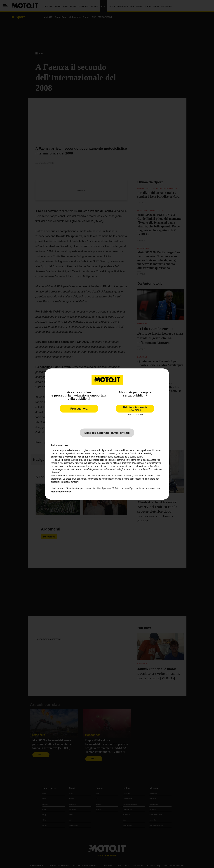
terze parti (99, 460)
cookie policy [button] (136, 457)
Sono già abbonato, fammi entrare (107, 433)
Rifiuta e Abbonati (135, 409)
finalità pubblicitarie (137, 466)
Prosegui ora (79, 409)
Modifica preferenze (61, 492)
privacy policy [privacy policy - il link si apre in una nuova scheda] (141, 450)
